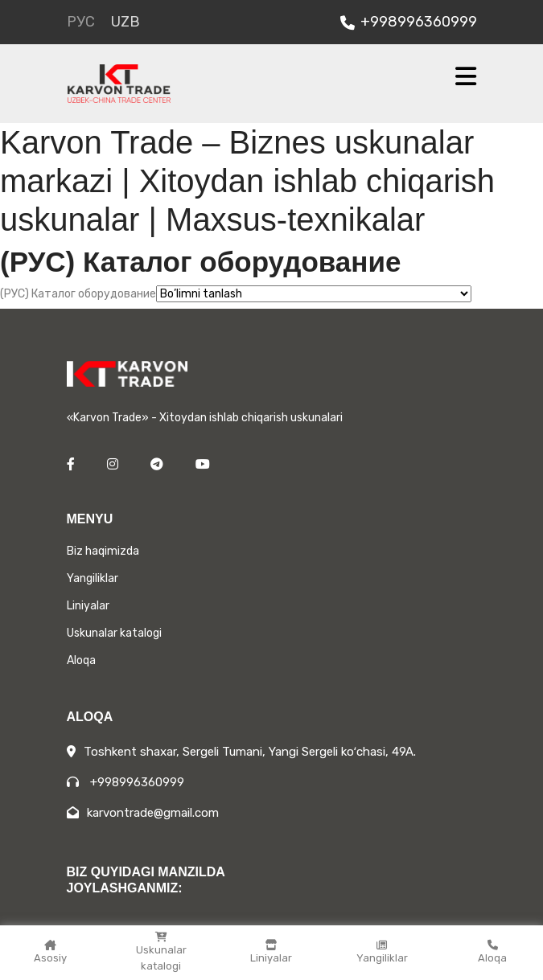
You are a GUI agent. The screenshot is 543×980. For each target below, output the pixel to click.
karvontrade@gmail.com (143, 813)
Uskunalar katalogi (161, 952)
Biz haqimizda (103, 551)
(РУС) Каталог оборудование (78, 294)
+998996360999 (409, 22)
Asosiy (50, 952)
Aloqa (492, 952)
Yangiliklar (382, 952)
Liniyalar (271, 952)
